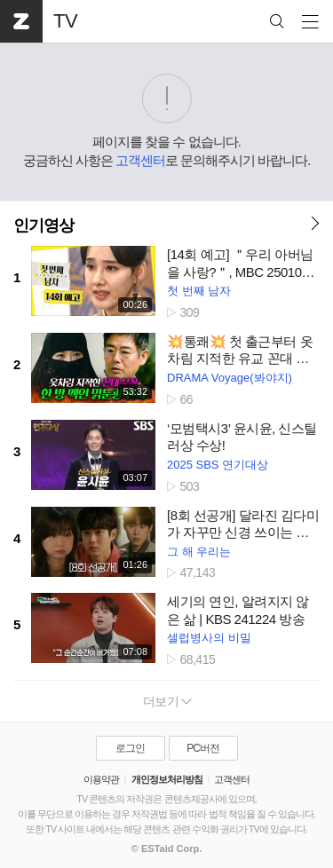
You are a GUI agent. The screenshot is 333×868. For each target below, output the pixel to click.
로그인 (130, 748)
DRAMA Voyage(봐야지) (230, 378)
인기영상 (44, 225)
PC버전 (203, 748)
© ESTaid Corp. (166, 848)
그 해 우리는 (199, 552)
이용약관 (101, 779)
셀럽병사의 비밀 (209, 638)
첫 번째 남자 (199, 291)
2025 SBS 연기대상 (218, 465)
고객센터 (140, 160)
